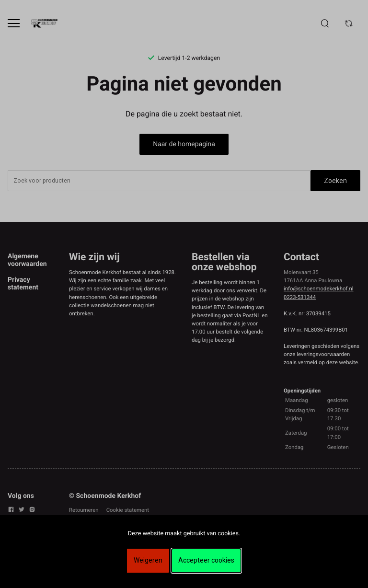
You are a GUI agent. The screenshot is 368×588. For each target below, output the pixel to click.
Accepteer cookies (206, 560)
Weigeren (148, 560)
